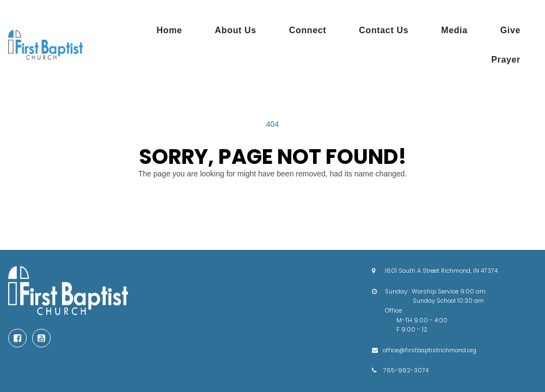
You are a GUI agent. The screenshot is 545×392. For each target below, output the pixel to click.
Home (170, 30)
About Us (236, 30)
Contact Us (384, 30)
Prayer (506, 60)
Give (510, 30)
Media (454, 30)
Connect (308, 30)
